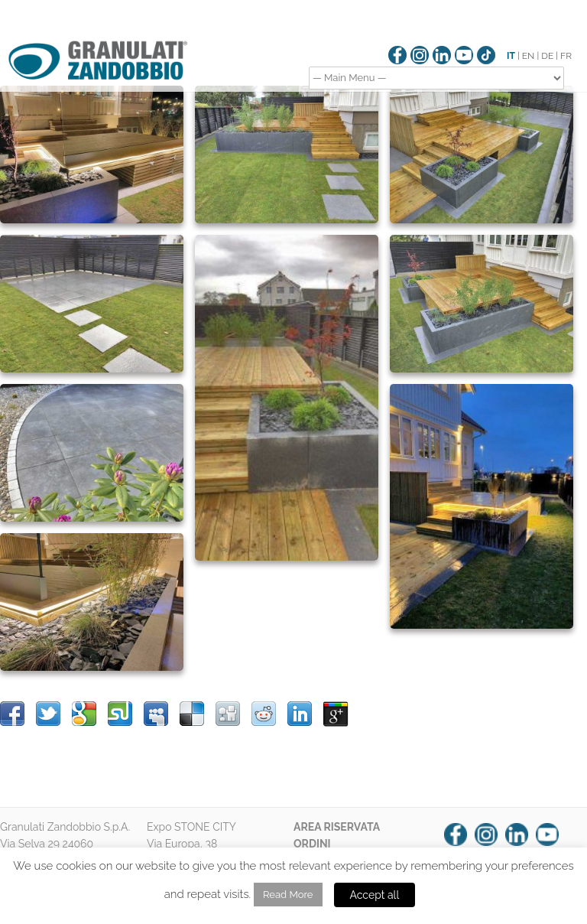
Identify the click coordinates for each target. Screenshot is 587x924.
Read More (288, 895)
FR (566, 56)
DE (547, 56)
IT (511, 56)
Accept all (375, 895)
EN (529, 56)
